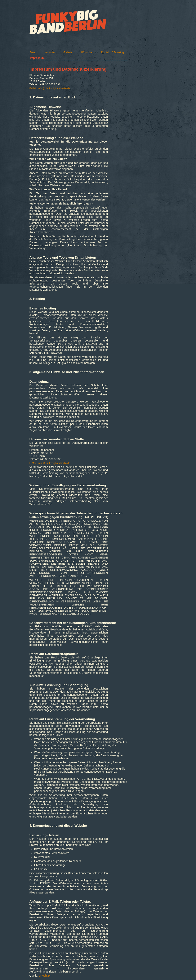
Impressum (37, 58)
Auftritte (50, 52)
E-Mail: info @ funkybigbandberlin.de (50, 88)
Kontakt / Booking (113, 52)
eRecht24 (45, 976)
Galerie (68, 52)
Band (33, 52)
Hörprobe (87, 52)
